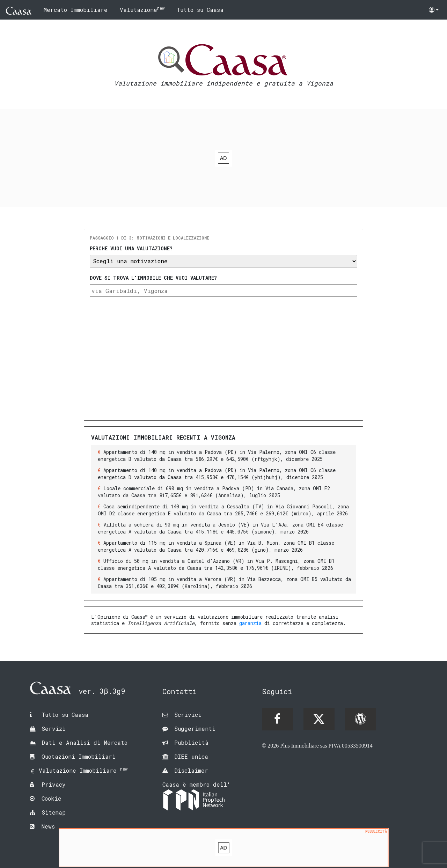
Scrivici (188, 715)
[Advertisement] (223, 158)
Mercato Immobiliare (76, 10)
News (48, 826)
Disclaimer (191, 770)
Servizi (54, 729)
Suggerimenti (195, 729)
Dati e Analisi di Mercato (85, 742)
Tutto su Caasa (200, 10)
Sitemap (54, 812)
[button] (434, 10)
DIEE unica (191, 756)
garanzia (250, 623)
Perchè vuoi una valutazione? (131, 248)
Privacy (54, 784)
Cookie (52, 798)
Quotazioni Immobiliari (79, 756)
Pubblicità (191, 742)
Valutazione (142, 9)
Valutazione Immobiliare (83, 770)
